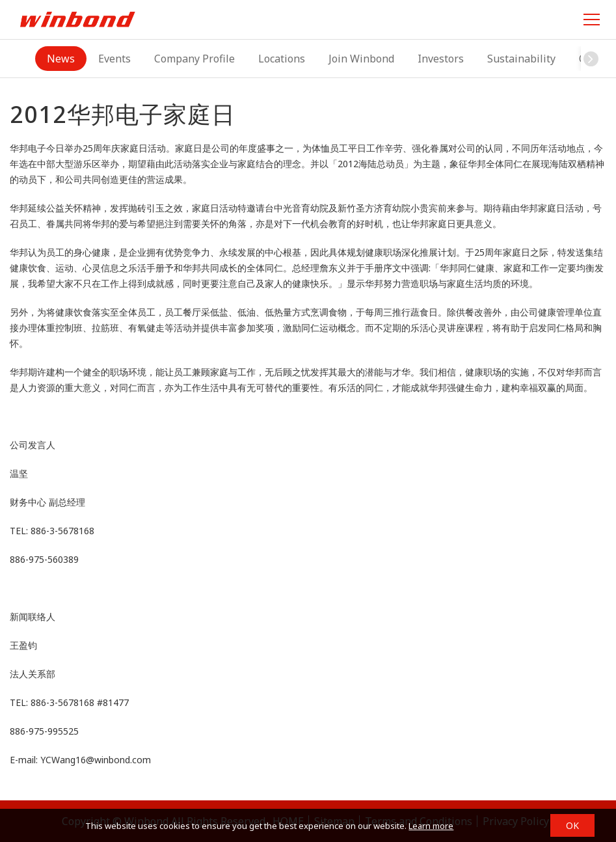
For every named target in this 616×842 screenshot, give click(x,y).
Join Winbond (361, 59)
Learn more (431, 826)
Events (114, 59)
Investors (441, 59)
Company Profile (194, 59)
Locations (282, 59)
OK (572, 825)
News (61, 59)
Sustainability (521, 59)
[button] (591, 59)
